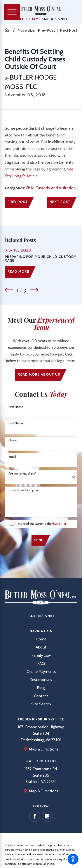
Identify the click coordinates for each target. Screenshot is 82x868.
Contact (41, 696)
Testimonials (41, 680)
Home (41, 639)
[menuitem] (41, 639)
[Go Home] (9, 30)
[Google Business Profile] (47, 816)
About (41, 647)
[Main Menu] (12, 12)
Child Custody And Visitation (51, 188)
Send (39, 540)
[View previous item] (9, 290)
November (27, 30)
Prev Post (18, 202)
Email (12, 457)
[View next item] (34, 290)
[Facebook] (35, 816)
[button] (73, 859)
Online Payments (41, 671)
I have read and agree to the (40, 524)
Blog (41, 688)
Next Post (60, 202)
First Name (16, 407)
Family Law (41, 655)
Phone (13, 440)
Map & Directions (44, 749)
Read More (18, 271)
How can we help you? (23, 490)
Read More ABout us (39, 374)
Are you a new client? (23, 474)
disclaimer (59, 524)
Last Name (16, 423)
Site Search (41, 704)
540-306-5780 (54, 19)
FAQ (41, 663)
